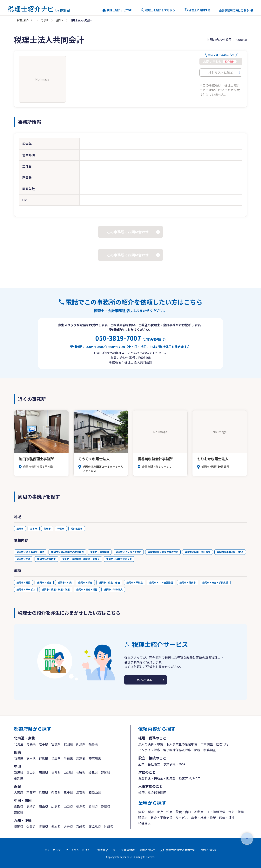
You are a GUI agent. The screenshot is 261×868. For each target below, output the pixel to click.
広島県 (56, 807)
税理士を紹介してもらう (158, 10)
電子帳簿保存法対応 (177, 750)
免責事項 (103, 850)
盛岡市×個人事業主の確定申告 (67, 552)
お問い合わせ (208, 850)
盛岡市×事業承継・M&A (230, 552)
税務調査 (210, 750)
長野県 (81, 772)
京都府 (31, 792)
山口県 (68, 807)
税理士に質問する (197, 10)
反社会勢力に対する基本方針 (178, 850)
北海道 (19, 744)
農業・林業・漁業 (204, 818)
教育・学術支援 (162, 818)
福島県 (93, 744)
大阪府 (19, 792)
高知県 (19, 812)
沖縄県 (109, 826)
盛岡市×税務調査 (46, 559)
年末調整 (207, 744)
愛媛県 (106, 807)
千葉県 (68, 758)
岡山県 (43, 807)
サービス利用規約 (124, 850)
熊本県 (56, 826)
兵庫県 (43, 792)
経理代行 (222, 744)
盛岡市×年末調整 (100, 552)
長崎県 (43, 826)
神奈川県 (95, 758)
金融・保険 (236, 812)
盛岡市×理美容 (188, 582)
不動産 (199, 812)
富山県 (31, 772)
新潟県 (19, 772)
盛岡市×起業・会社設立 (197, 552)
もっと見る (144, 680)
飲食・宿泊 (183, 812)
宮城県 (56, 744)
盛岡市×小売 (65, 582)
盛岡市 (59, 20)
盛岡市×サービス (26, 589)
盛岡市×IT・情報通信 (161, 582)
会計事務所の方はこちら (234, 10)
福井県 (56, 772)
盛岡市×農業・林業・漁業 (56, 589)
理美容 (143, 818)
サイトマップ (53, 850)
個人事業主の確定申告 (182, 744)
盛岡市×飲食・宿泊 (109, 582)
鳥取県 (19, 807)
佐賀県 (31, 826)
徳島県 (81, 807)
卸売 (169, 812)
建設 (141, 812)
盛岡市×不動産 (135, 582)
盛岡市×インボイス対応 (128, 552)
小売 (160, 812)
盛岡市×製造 (44, 582)
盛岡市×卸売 (85, 582)
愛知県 (19, 778)
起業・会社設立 (149, 764)
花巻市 (47, 528)
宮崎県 (81, 826)
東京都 (81, 758)
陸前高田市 (77, 528)
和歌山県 (95, 792)
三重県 (68, 792)
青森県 (31, 744)
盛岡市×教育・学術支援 (215, 582)
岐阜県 (93, 772)
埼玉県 (56, 758)
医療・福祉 (227, 818)
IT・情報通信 (216, 812)
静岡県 (106, 772)
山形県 (81, 744)
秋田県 (68, 744)
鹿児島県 (95, 826)
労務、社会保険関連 (152, 792)
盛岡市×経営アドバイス (119, 559)
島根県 (31, 807)
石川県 (43, 772)
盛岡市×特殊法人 (113, 589)
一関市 (61, 528)
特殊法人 (144, 823)
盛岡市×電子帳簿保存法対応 (163, 552)
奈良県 (56, 792)
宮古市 (34, 528)
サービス (182, 818)
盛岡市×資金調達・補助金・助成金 (81, 559)
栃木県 (31, 758)
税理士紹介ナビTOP (117, 10)
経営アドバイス (190, 778)
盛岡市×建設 (23, 582)
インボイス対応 (149, 750)
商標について (147, 850)
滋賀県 (81, 792)
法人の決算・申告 (151, 744)
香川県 (93, 807)
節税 (197, 750)
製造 (151, 812)
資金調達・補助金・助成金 (157, 778)
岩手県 (45, 20)
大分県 (68, 826)
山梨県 (68, 772)
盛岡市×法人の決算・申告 (30, 552)
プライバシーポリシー (79, 850)
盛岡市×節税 (23, 559)
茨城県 (19, 758)
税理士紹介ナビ (25, 20)
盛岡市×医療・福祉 (87, 589)
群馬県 (43, 758)
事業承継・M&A (174, 764)
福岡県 (19, 826)
